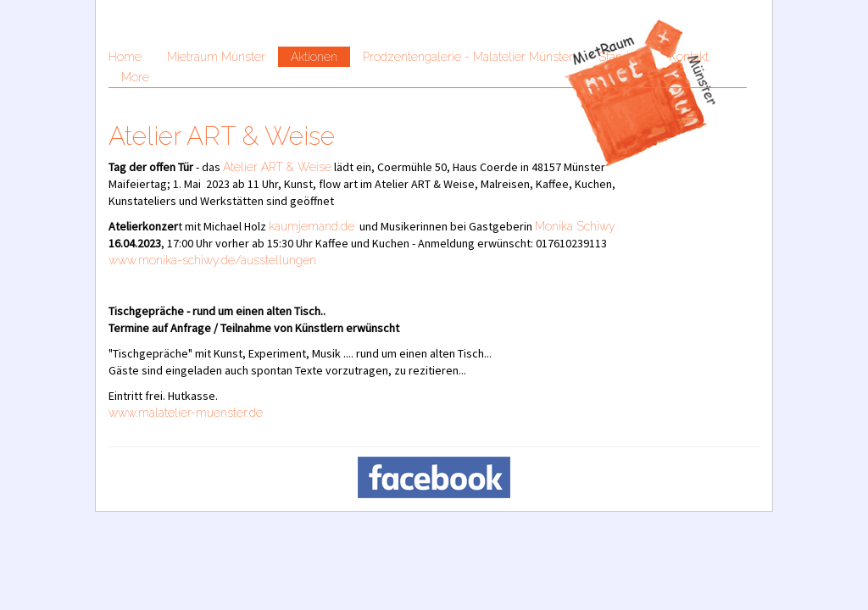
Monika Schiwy (575, 226)
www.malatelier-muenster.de (186, 413)
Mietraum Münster (216, 57)
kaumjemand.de (312, 226)
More (135, 77)
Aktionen (314, 57)
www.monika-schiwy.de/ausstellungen (212, 260)
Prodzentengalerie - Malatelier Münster (468, 57)
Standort (621, 57)
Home (125, 57)
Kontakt (689, 57)
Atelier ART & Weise (277, 167)
